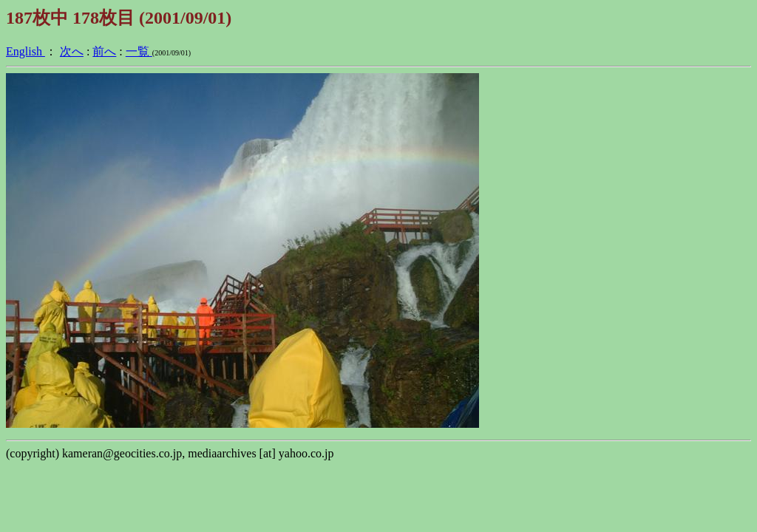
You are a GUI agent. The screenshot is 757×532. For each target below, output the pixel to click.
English (26, 51)
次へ (72, 51)
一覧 (139, 51)
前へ (104, 51)
